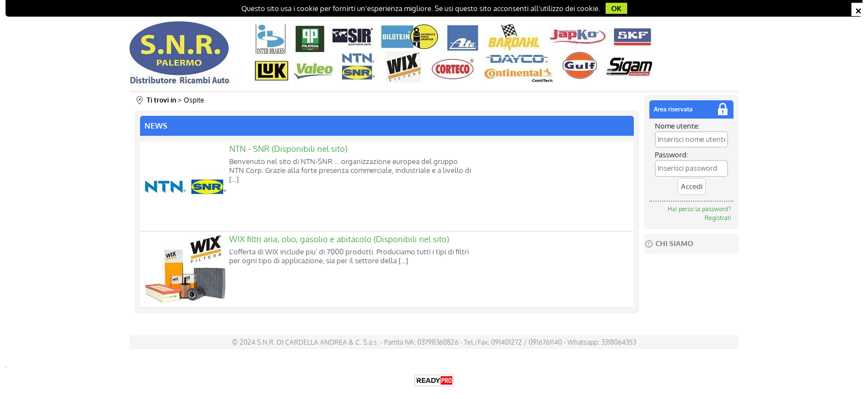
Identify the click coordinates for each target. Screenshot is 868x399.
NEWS (156, 126)
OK (616, 8)
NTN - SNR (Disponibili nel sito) (288, 149)
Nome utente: (677, 126)
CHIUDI (858, 9)
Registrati (718, 218)
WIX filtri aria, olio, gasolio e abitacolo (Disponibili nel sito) (339, 239)
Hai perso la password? (699, 209)
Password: (671, 155)
